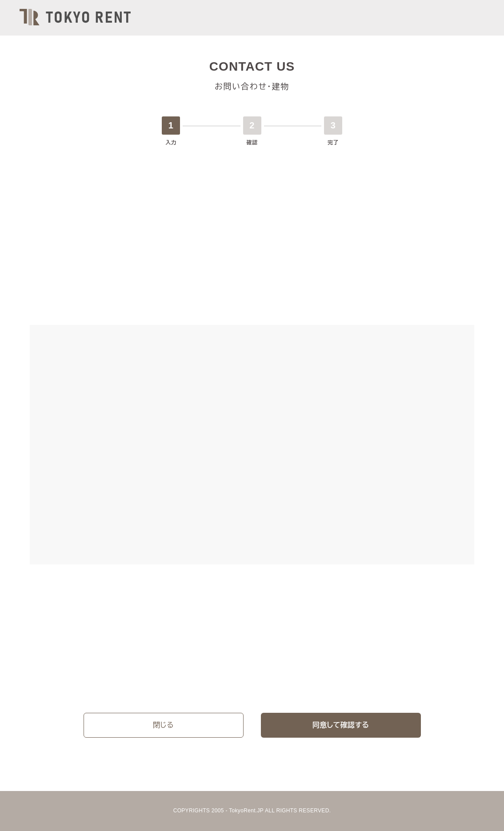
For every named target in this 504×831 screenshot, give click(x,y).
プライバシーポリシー (141, 685)
